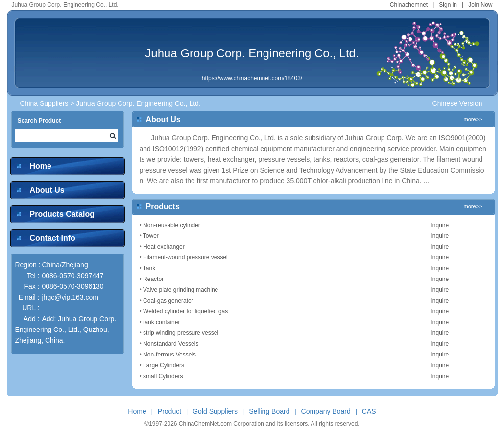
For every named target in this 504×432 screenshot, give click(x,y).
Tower (151, 236)
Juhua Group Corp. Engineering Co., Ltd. (252, 53)
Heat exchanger (164, 247)
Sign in (448, 5)
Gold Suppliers (215, 411)
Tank (149, 268)
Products (163, 207)
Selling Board (269, 411)
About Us (47, 190)
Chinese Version (457, 103)
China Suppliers (44, 103)
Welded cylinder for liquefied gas (185, 311)
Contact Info (53, 238)
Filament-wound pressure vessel (185, 257)
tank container (161, 322)
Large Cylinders (164, 365)
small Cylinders (163, 376)
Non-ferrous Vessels (169, 355)
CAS (369, 411)
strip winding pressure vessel (181, 333)
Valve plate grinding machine (180, 290)
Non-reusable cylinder (172, 225)
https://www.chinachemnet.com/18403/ (252, 78)
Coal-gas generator (168, 301)
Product (169, 411)
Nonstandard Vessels (171, 344)
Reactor (153, 279)
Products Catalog (62, 214)
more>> (473, 119)
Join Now (480, 5)
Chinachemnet (409, 5)
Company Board (326, 411)
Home (41, 166)
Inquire (440, 225)
